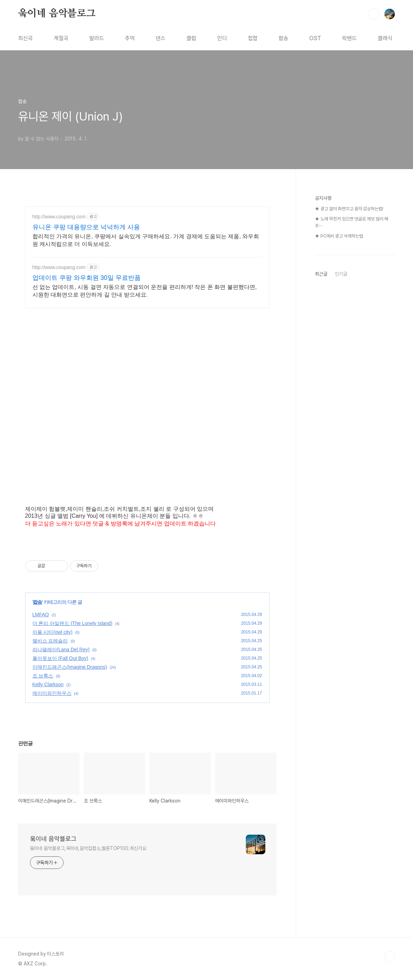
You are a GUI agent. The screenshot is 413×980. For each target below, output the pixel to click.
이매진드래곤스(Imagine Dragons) (70, 667)
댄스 (161, 38)
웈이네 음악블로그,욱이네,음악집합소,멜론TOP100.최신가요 (88, 848)
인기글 (341, 274)
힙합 (253, 38)
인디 (222, 38)
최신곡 (25, 38)
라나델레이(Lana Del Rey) (61, 649)
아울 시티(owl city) (53, 632)
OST (315, 38)
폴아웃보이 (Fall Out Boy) (60, 658)
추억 (130, 38)
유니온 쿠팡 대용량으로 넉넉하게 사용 (86, 227)
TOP (390, 957)
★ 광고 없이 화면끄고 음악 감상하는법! (349, 209)
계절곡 (61, 38)
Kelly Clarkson (48, 684)
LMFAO (41, 615)
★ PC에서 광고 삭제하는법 (339, 236)
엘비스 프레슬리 (50, 641)
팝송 (283, 38)
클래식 (385, 38)
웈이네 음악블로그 (57, 14)
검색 (374, 14)
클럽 (191, 38)
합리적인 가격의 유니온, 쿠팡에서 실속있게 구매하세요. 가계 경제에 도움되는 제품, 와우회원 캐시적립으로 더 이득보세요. (146, 240)
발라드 (97, 38)
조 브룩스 (43, 676)
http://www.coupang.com (59, 217)
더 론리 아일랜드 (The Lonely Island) (73, 623)
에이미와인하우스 (52, 693)
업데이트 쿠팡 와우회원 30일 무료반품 (87, 278)
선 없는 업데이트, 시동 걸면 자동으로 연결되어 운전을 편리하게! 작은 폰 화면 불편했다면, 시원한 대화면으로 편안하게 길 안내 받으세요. (145, 291)
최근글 (321, 274)
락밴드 (349, 38)
